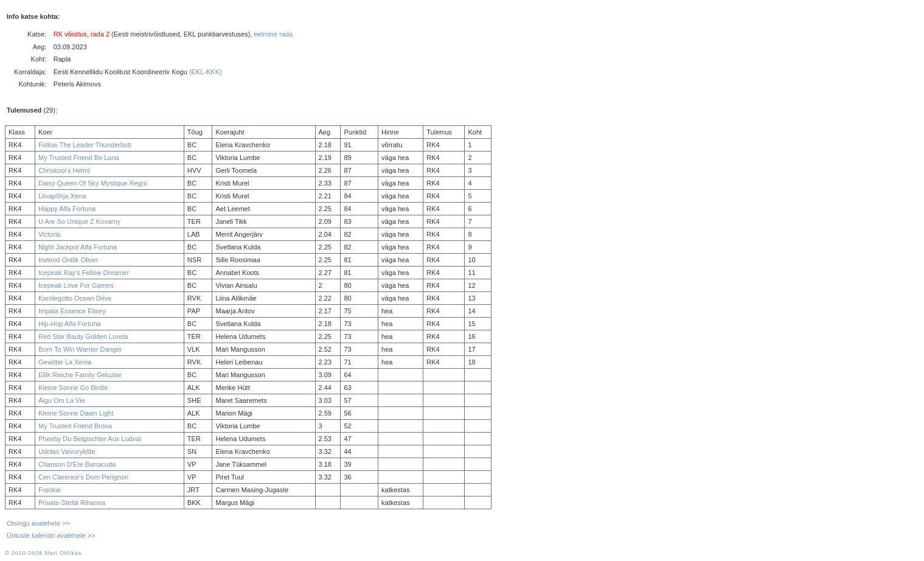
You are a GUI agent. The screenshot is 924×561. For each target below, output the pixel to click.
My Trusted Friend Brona (75, 426)
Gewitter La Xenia (65, 362)
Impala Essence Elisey (72, 311)
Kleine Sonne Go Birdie (73, 388)
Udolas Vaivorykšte (67, 451)
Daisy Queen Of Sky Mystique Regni (93, 183)
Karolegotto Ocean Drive (75, 298)
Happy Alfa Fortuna (67, 209)
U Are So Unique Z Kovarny (79, 221)
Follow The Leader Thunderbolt (85, 145)
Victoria (49, 234)
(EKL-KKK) (206, 72)
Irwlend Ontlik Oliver (68, 260)
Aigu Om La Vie (62, 400)
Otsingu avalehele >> (38, 523)
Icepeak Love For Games (76, 285)
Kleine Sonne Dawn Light (76, 413)
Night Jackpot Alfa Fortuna (78, 247)
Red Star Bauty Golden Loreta (83, 336)
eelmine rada (273, 34)
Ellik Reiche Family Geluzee (80, 375)
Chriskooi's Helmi (64, 170)
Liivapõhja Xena (62, 196)
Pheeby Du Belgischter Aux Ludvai (90, 439)
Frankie (50, 490)
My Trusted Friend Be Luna (79, 158)
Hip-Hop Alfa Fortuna (70, 324)
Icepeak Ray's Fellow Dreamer (84, 273)
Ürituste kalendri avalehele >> (51, 535)
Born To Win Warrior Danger (80, 349)
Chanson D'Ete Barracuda (77, 464)
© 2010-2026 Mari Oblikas (43, 553)
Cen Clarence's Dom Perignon (83, 477)
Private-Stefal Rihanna (72, 503)
